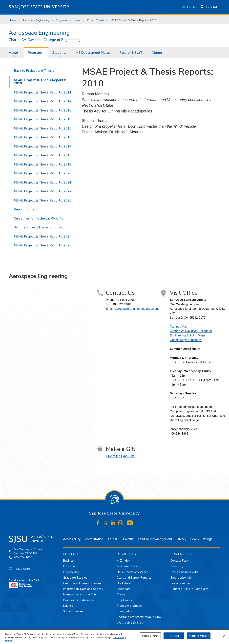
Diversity (128, 539)
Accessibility (72, 539)
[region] (114, 637)
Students (59, 53)
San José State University (39, 7)
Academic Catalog (129, 566)
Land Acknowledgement (155, 539)
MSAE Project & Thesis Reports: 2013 (43, 110)
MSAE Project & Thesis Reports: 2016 (43, 137)
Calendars (124, 589)
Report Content (26, 209)
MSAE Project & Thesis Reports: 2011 (43, 92)
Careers (122, 594)
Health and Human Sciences (82, 583)
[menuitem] (15, 53)
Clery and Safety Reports (134, 578)
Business (69, 561)
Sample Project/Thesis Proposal (38, 227)
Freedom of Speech (130, 606)
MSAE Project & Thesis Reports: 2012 (43, 101)
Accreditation (94, 539)
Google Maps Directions (186, 340)
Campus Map (179, 327)
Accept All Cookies (199, 636)
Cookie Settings (201, 539)
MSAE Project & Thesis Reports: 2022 (43, 191)
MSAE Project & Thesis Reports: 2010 (134, 20)
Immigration (125, 611)
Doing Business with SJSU (188, 572)
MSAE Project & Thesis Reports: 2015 (43, 128)
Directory (177, 566)
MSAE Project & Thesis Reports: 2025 (43, 245)
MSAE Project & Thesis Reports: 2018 (43, 155)
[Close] (224, 636)
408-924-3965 (125, 300)
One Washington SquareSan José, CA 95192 (28, 551)
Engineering (71, 572)
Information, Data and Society (83, 589)
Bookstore (124, 583)
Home (12, 20)
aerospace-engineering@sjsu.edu (137, 309)
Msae (77, 20)
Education (70, 566)
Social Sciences (73, 611)
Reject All (174, 636)
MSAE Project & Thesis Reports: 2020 (43, 173)
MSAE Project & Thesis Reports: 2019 (43, 164)
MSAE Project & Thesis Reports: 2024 (43, 236)
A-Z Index (123, 561)
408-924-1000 (23, 557)
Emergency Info (181, 578)
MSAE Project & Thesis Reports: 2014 (43, 119)
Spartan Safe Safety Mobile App (139, 617)
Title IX (113, 539)
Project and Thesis (40, 71)
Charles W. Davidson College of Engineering (45, 40)
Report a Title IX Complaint (189, 589)
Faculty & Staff (131, 53)
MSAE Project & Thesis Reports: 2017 (43, 146)
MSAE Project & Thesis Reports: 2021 (43, 182)
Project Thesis (95, 20)
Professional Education (78, 600)
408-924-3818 (122, 304)
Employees (124, 600)
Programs (62, 20)
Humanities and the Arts (80, 594)
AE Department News (93, 53)
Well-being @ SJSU (130, 623)
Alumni (157, 53)
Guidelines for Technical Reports (39, 218)
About (14, 53)
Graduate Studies (75, 578)
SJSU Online (23, 569)
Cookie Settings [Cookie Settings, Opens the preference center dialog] (150, 636)
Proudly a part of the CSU (24, 583)
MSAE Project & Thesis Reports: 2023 (43, 200)
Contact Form (180, 561)
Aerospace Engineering (36, 20)
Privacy (181, 539)
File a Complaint (182, 583)
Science (68, 606)
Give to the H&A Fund (120, 456)
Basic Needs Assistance (132, 572)
